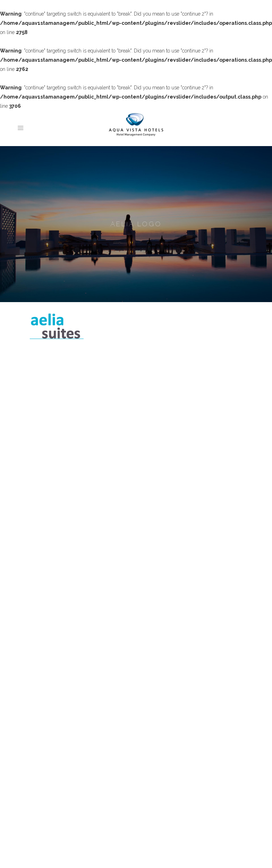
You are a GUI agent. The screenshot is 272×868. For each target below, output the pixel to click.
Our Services (48, 694)
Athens (41, 831)
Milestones (46, 729)
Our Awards (46, 702)
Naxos (40, 813)
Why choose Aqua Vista (60, 711)
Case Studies (48, 747)
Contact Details (50, 764)
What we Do (47, 685)
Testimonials (47, 738)
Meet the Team (50, 676)
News (40, 756)
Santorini (43, 796)
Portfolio (42, 720)
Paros (39, 805)
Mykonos (44, 822)
